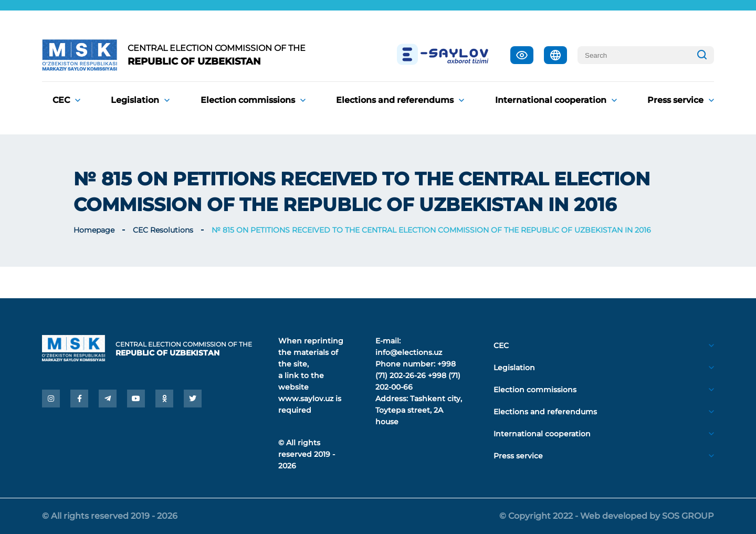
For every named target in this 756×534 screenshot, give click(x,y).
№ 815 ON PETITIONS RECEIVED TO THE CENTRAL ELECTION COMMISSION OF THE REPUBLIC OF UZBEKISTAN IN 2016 (431, 230)
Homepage (94, 230)
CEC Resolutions (163, 230)
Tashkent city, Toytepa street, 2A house (419, 410)
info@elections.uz (409, 352)
